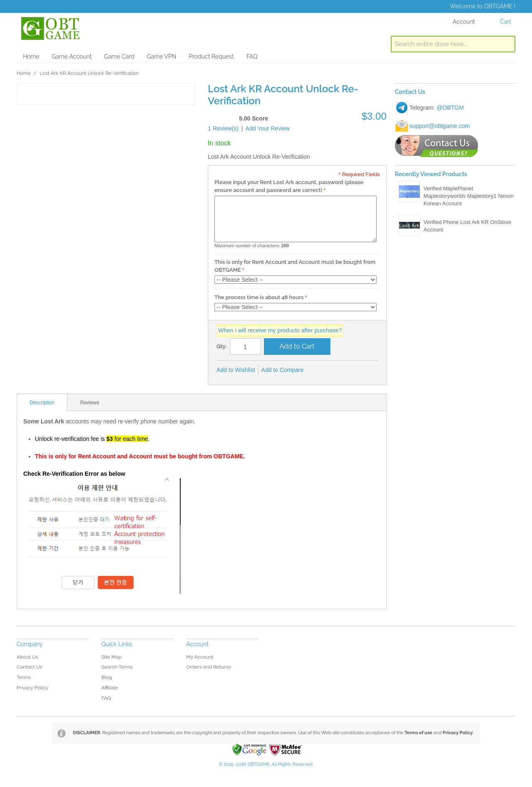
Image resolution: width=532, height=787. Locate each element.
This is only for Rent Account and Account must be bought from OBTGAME (295, 266)
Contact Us (29, 667)
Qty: (222, 346)
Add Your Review (268, 128)
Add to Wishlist (236, 370)
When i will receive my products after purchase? (280, 330)
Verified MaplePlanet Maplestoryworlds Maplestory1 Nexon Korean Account (469, 196)
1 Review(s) (223, 128)
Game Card (119, 57)
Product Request (211, 57)
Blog (107, 677)
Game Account (72, 57)
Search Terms (117, 667)
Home (31, 57)
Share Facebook (321, 370)
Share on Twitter (338, 370)
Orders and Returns (208, 667)
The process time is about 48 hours (259, 297)
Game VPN (161, 57)
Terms (24, 677)
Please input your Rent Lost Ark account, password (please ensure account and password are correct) (289, 186)
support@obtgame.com (440, 126)
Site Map (111, 657)
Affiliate (110, 688)
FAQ (252, 57)
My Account (200, 657)
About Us (27, 657)
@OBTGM (450, 108)
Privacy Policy (32, 688)
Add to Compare (283, 370)
